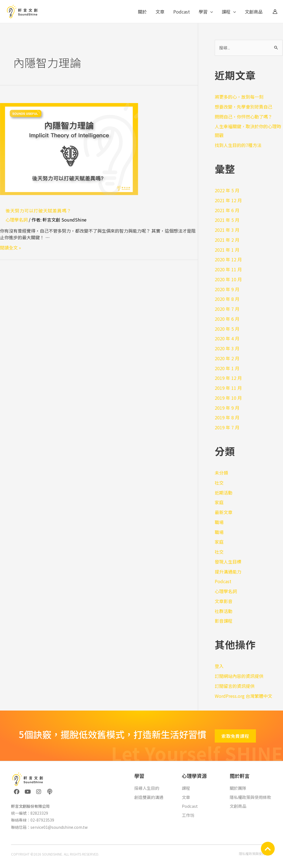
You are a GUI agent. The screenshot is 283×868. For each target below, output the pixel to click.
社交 (219, 483)
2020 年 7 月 (227, 309)
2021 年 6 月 (227, 210)
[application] (210, 12)
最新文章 (224, 512)
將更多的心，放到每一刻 (239, 97)
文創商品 (254, 12)
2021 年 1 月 (227, 250)
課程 (229, 12)
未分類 (221, 473)
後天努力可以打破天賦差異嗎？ (38, 211)
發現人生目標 (228, 562)
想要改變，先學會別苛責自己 (243, 107)
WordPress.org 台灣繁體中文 (243, 696)
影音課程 (224, 621)
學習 (206, 12)
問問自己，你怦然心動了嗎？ (243, 117)
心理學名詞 (17, 220)
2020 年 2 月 (227, 358)
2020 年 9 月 (227, 289)
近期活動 (224, 493)
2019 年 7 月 (227, 427)
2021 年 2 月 (227, 240)
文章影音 (224, 601)
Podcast (182, 12)
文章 (160, 12)
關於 (142, 12)
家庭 (219, 502)
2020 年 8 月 (227, 299)
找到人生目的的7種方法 (238, 145)
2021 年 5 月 (227, 220)
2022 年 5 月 (227, 190)
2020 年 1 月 (227, 368)
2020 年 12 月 (228, 259)
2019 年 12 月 (228, 378)
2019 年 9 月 (227, 408)
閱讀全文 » (11, 248)
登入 (219, 666)
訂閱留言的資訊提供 (235, 686)
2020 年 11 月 (228, 269)
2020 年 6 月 (227, 319)
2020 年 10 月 (228, 279)
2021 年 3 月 (227, 230)
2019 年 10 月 (228, 398)
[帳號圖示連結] (275, 12)
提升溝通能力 (228, 572)
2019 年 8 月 (227, 417)
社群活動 (224, 611)
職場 (219, 522)
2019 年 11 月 (228, 388)
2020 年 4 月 (227, 338)
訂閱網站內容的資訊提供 (239, 676)
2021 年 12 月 (228, 200)
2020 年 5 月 (227, 329)
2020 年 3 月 (227, 348)
